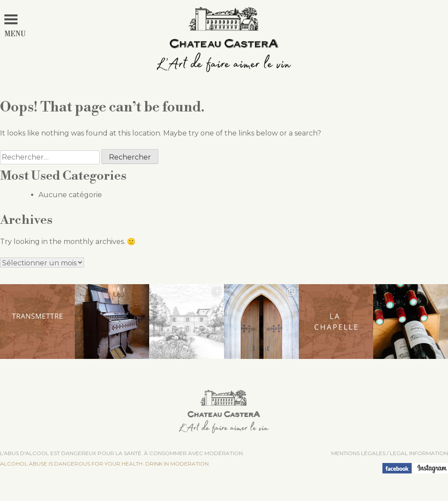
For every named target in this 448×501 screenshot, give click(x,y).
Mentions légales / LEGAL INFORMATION (390, 453)
